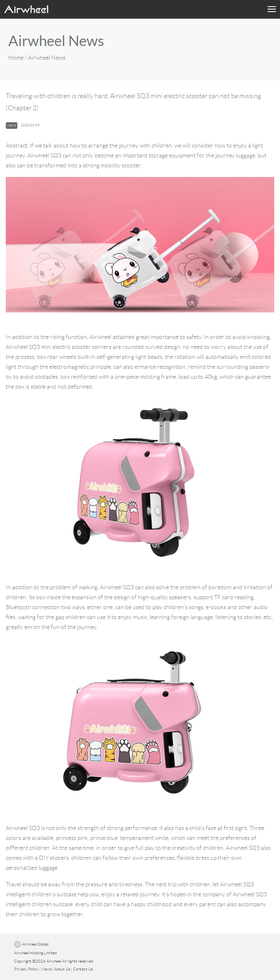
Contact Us (83, 969)
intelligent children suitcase (39, 904)
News (46, 969)
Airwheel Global (35, 944)
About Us (62, 969)
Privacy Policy (26, 969)
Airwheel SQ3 (117, 587)
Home (16, 58)
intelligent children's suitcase (41, 894)
